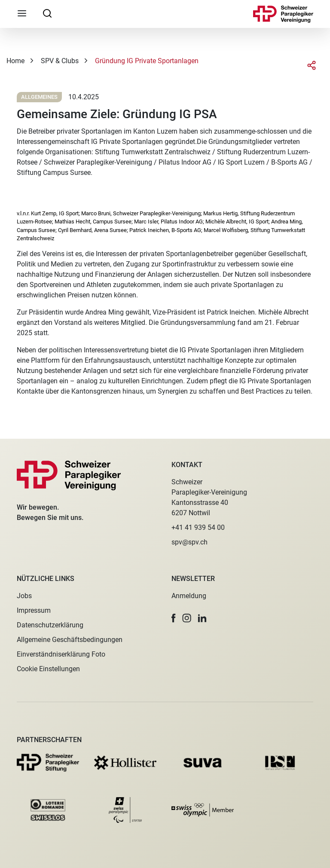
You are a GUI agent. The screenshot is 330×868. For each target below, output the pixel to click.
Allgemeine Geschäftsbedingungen (70, 640)
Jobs (24, 596)
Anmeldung (189, 596)
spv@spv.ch (189, 542)
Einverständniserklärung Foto (61, 654)
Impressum (34, 610)
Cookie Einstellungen (48, 669)
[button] (174, 618)
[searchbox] (47, 13)
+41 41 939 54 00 (198, 527)
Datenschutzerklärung (50, 625)
